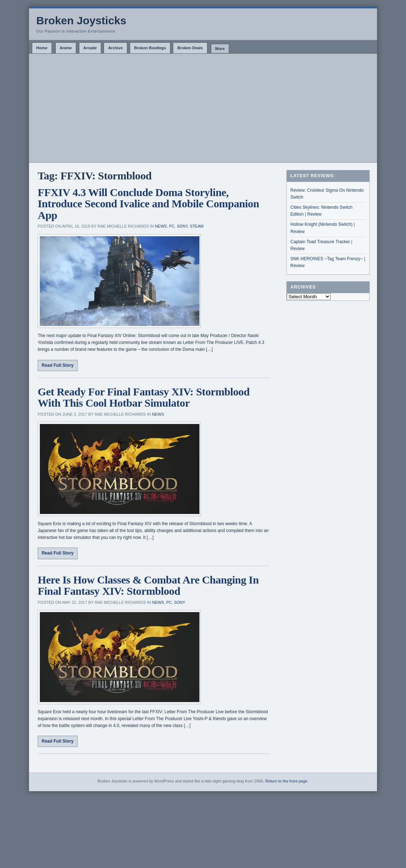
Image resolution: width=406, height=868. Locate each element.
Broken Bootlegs (150, 48)
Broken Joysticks (81, 20)
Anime (66, 48)
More (220, 49)
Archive (115, 48)
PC (172, 226)
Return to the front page (286, 781)
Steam (197, 226)
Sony (182, 226)
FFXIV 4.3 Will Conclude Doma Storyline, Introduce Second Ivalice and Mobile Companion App (148, 204)
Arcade (90, 48)
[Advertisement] (203, 108)
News (161, 226)
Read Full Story (58, 365)
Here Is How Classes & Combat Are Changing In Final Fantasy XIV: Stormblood (148, 585)
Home (42, 48)
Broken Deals (190, 48)
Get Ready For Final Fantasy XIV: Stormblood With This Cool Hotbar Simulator (144, 397)
